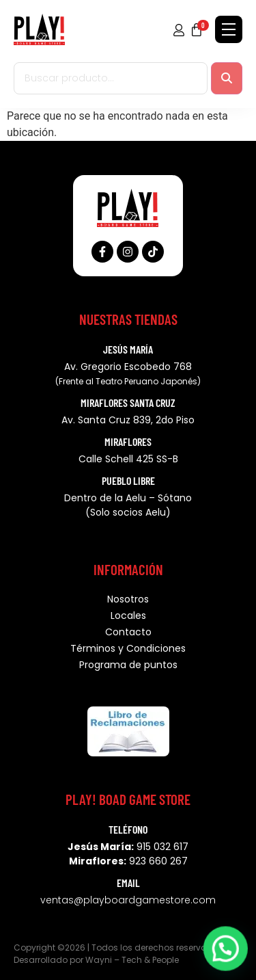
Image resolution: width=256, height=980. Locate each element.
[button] (227, 953)
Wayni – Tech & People (132, 960)
